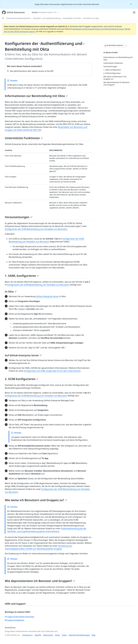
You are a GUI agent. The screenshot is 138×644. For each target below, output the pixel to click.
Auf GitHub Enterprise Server (23, 355)
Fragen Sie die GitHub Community (20, 617)
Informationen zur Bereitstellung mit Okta (36, 96)
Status (57, 635)
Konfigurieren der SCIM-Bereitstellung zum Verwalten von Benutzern (36, 229)
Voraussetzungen (19, 217)
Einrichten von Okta (91, 18)
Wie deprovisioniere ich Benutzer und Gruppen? (40, 581)
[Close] (131, 4)
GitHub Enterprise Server (47, 296)
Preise (64, 635)
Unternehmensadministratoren (18, 18)
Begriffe (38, 635)
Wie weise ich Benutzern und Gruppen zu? (36, 500)
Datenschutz (48, 635)
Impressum (27, 635)
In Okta (11, 292)
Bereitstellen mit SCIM (72, 18)
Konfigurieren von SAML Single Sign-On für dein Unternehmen (52, 371)
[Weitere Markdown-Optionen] (126, 45)
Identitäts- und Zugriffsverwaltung (47, 18)
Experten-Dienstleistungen (79, 635)
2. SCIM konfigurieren (22, 379)
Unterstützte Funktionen (24, 138)
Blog (94, 635)
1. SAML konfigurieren (22, 276)
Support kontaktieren (15, 620)
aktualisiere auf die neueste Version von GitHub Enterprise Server (98, 29)
